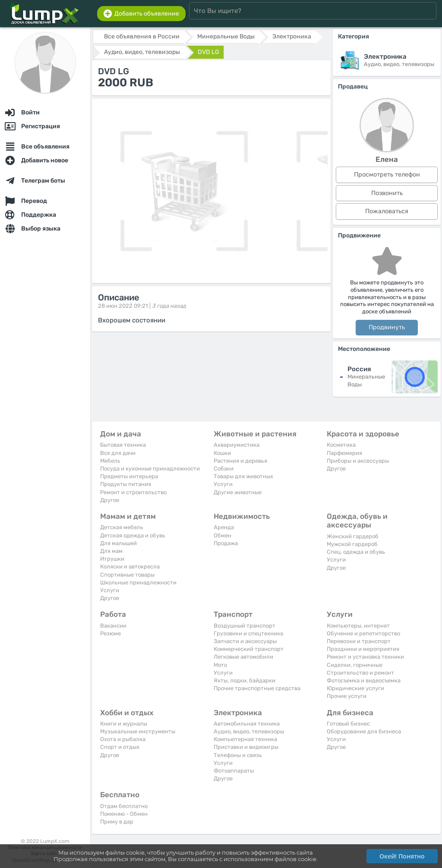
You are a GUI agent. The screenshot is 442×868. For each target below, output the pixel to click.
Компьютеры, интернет (358, 626)
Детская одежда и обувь (133, 535)
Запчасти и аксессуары (245, 641)
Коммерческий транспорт (249, 649)
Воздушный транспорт (245, 626)
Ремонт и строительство (133, 492)
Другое (110, 500)
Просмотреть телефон (387, 175)
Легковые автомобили (243, 657)
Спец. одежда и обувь (356, 552)
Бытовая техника (123, 445)
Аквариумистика (237, 445)
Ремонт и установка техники (365, 657)
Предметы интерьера (129, 476)
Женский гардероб (353, 536)
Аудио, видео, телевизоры (249, 731)
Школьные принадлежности (138, 582)
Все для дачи (118, 453)
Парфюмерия (344, 453)
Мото (220, 665)
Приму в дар (117, 822)
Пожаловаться (387, 211)
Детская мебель (122, 527)
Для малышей (118, 543)
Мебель (110, 461)
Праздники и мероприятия (363, 649)
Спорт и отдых (120, 747)
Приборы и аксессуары (358, 461)
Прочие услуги (347, 696)
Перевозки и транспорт (359, 641)
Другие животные (238, 492)
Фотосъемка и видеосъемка (364, 680)
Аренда (224, 527)
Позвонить (387, 193)
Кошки (222, 453)
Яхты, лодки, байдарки (245, 680)
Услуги (223, 484)
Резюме (110, 633)
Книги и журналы (124, 724)
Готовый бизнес (348, 724)
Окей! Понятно (402, 856)
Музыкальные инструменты (138, 731)
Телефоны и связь (238, 755)
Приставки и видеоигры (246, 747)
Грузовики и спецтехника (248, 633)
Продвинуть (387, 327)
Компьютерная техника (245, 739)
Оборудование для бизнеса (364, 731)
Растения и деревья (240, 461)
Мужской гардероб (352, 544)
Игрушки (112, 559)
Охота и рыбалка (123, 739)
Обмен (223, 535)
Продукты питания (126, 484)
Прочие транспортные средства (257, 688)
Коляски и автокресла (130, 567)
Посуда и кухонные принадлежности (150, 469)
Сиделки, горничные (355, 665)
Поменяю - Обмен (124, 814)
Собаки (224, 469)
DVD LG (208, 52)
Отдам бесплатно (124, 806)
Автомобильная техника (247, 724)
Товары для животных (243, 476)
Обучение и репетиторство (363, 633)
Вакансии (113, 626)
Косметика (341, 445)
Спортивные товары (127, 575)
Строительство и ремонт (360, 673)
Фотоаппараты (234, 771)
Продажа (226, 543)
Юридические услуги (355, 688)
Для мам (111, 551)
